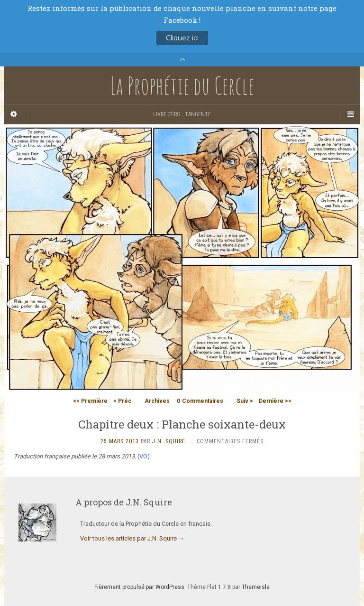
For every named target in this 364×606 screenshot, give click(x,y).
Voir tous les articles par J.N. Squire (132, 538)
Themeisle (256, 587)
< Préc (122, 401)
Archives (157, 401)
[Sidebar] (14, 114)
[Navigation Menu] (350, 114)
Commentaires (200, 401)
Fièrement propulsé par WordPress (139, 587)
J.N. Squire (169, 441)
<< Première (90, 401)
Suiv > (245, 401)
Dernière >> (275, 401)
